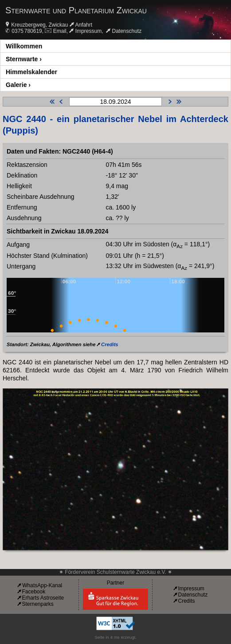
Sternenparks (37, 604)
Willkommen (24, 46)
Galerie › (18, 85)
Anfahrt (84, 25)
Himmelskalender (31, 72)
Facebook (33, 592)
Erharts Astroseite (43, 598)
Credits (110, 344)
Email (60, 31)
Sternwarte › (24, 59)
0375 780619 (27, 31)
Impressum (88, 31)
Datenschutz (127, 31)
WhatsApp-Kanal (42, 585)
